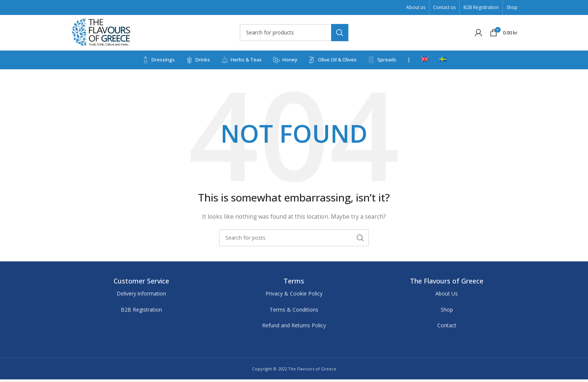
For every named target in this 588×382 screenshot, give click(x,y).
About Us (447, 296)
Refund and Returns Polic (293, 328)
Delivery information (141, 296)
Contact (447, 328)
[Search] (294, 34)
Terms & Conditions (294, 312)
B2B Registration (141, 312)
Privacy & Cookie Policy (294, 296)
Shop (447, 312)
